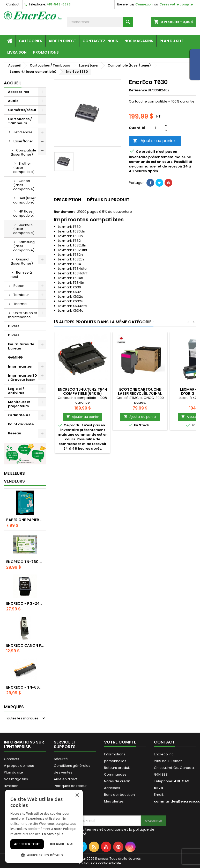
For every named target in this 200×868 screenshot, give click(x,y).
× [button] (77, 795)
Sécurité (61, 759)
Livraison (17, 52)
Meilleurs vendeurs (14, 477)
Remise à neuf (21, 275)
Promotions (46, 52)
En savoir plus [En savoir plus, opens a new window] (53, 834)
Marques (14, 707)
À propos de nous (19, 766)
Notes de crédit (117, 781)
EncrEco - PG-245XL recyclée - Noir (25, 603)
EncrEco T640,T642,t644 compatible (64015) (83, 391)
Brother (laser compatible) (24, 168)
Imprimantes (20, 366)
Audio (13, 101)
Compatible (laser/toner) (23, 152)
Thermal (20, 304)
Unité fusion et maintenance (23, 315)
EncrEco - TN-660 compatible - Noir (25, 687)
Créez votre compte (176, 4)
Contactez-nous (100, 41)
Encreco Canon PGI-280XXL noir (25, 645)
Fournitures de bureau (21, 346)
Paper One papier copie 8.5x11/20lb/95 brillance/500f (25, 520)
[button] (44, 855)
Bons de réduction (119, 795)
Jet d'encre (23, 132)
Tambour (21, 295)
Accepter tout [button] (27, 844)
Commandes (115, 774)
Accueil (13, 83)
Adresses (112, 788)
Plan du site (172, 41)
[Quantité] (155, 128)
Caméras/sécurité (25, 110)
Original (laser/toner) (22, 261)
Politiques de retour (70, 786)
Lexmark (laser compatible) (24, 229)
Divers (14, 326)
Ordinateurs (19, 415)
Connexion (144, 4)
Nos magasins (139, 41)
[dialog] (44, 826)
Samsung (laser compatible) (24, 246)
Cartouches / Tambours (20, 121)
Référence (138, 90)
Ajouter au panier (154, 141)
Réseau (15, 433)
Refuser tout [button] (62, 844)
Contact (13, 4)
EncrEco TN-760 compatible (25, 562)
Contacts (12, 759)
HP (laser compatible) (24, 213)
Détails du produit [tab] (108, 200)
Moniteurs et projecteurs (19, 404)
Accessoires (18, 92)
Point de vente (21, 424)
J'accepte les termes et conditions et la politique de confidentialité (107, 832)
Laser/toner (23, 141)
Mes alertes (114, 801)
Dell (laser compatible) (24, 200)
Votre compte (120, 742)
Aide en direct (62, 41)
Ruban (19, 286)
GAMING (15, 357)
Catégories (31, 41)
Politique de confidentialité (100, 863)
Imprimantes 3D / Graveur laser (23, 378)
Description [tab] (67, 200)
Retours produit (117, 768)
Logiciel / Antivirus (16, 391)
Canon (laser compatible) (24, 185)
